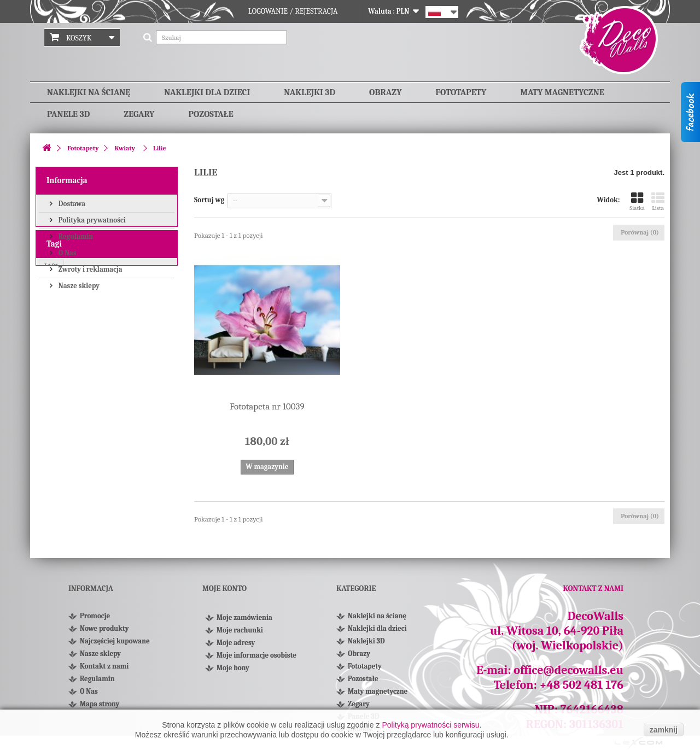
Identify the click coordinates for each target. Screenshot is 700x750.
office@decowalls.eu (568, 670)
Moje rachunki (240, 634)
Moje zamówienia (244, 621)
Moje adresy (236, 646)
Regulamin (75, 236)
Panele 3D (68, 114)
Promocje (95, 616)
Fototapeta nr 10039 (267, 406)
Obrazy (385, 92)
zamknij (664, 730)
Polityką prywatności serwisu (430, 725)
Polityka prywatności (91, 219)
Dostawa (71, 203)
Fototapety (461, 92)
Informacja (67, 180)
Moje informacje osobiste (256, 659)
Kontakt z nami (104, 666)
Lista (658, 201)
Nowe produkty (104, 628)
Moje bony (233, 672)
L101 (51, 345)
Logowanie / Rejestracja (293, 11)
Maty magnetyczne (562, 92)
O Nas (67, 252)
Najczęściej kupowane (115, 641)
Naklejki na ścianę (89, 92)
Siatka (637, 201)
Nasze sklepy (78, 285)
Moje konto (224, 588)
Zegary (139, 114)
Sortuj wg (209, 200)
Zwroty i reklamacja (90, 269)
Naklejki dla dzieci (207, 92)
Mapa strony (100, 704)
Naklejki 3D (310, 92)
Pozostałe (211, 114)
